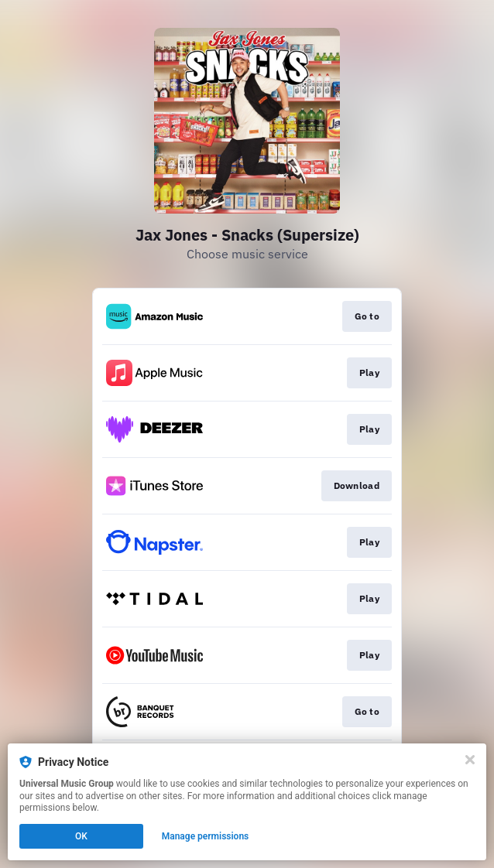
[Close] (470, 760)
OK (81, 836)
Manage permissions (206, 836)
